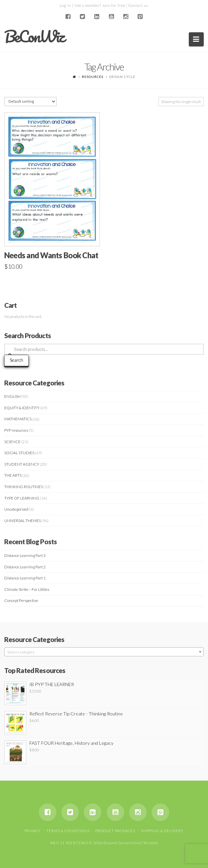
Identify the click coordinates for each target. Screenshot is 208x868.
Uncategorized (16, 509)
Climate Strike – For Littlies (27, 589)
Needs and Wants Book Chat (51, 255)
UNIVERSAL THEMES (22, 521)
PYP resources (16, 430)
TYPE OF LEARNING (22, 498)
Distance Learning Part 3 (25, 555)
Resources (93, 77)
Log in (65, 5)
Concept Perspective (21, 600)
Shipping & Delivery (162, 831)
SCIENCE (12, 442)
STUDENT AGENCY (22, 464)
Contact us (138, 5)
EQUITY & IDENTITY (22, 408)
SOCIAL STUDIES (19, 453)
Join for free (114, 5)
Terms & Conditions (68, 831)
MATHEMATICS (18, 419)
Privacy (33, 831)
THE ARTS (13, 475)
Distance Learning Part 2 (25, 567)
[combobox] (104, 652)
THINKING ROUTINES (23, 487)
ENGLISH (12, 396)
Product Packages (115, 831)
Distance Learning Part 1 (25, 578)
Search (16, 360)
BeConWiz (34, 37)
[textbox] (104, 652)
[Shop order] (30, 102)
